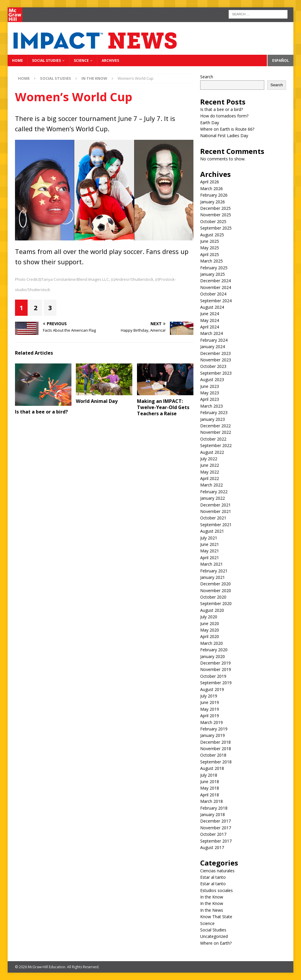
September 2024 (216, 301)
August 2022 (212, 452)
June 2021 (210, 544)
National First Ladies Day (224, 136)
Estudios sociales (216, 890)
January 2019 (213, 735)
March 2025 (211, 261)
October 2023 (213, 366)
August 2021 (212, 531)
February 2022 (214, 492)
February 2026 (214, 195)
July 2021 (209, 538)
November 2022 (216, 432)
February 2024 (214, 340)
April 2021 (210, 558)
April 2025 (210, 254)
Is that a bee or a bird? (41, 412)
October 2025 (213, 221)
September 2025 (216, 228)
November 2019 (216, 669)
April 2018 (210, 795)
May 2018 (210, 788)
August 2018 (212, 768)
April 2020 (210, 636)
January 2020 (213, 656)
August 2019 (212, 689)
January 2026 (213, 202)
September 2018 (216, 762)
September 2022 (216, 445)
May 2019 (210, 709)
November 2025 (216, 215)
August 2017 (212, 847)
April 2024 (210, 327)
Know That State (216, 917)
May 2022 (210, 472)
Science (81, 60)
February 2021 (214, 571)
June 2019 (210, 702)
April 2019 (210, 716)
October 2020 (213, 597)
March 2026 (211, 188)
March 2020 (211, 643)
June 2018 (210, 781)
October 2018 (213, 755)
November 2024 (216, 287)
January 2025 (213, 274)
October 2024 (213, 294)
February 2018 (214, 808)
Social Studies (46, 60)
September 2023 (216, 373)
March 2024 (211, 333)
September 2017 (216, 841)
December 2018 (215, 742)
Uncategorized (214, 936)
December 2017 (215, 821)
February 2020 (214, 650)
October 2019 (213, 676)
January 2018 (213, 814)
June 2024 (210, 314)
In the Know (212, 897)
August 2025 (212, 235)
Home (17, 60)
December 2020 (215, 584)
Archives (110, 60)
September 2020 (216, 603)
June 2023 (210, 386)
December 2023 (215, 353)
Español (281, 60)
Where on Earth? (216, 943)
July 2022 (209, 459)
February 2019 (214, 729)
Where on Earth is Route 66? (227, 129)
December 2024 (215, 281)
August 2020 (212, 610)
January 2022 (213, 498)
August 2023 (212, 379)
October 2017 (213, 834)
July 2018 (209, 775)
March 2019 (211, 722)
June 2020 (210, 623)
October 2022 (213, 439)
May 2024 (210, 320)
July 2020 (209, 617)
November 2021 (216, 511)
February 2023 (214, 412)
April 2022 (210, 478)
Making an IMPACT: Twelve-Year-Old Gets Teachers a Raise (163, 407)
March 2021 (211, 564)
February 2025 (214, 268)
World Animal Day (97, 401)
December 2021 (215, 505)
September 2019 (216, 683)
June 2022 (210, 465)
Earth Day (210, 123)
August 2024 (212, 307)
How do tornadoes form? (224, 116)
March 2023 (211, 406)
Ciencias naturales (217, 871)
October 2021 (213, 518)
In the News (212, 910)
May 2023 (210, 393)
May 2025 (210, 248)
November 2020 (216, 591)
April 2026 (210, 182)
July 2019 (209, 696)
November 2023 (216, 360)
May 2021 (210, 551)
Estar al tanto (213, 877)
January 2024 (213, 347)
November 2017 (216, 828)
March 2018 (211, 801)
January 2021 (213, 577)
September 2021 (216, 525)
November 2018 (216, 749)
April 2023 (210, 399)
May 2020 (210, 630)
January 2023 (213, 419)
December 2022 (215, 426)
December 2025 (215, 208)
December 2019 (215, 663)
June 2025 (210, 241)
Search (207, 77)
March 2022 (211, 485)
